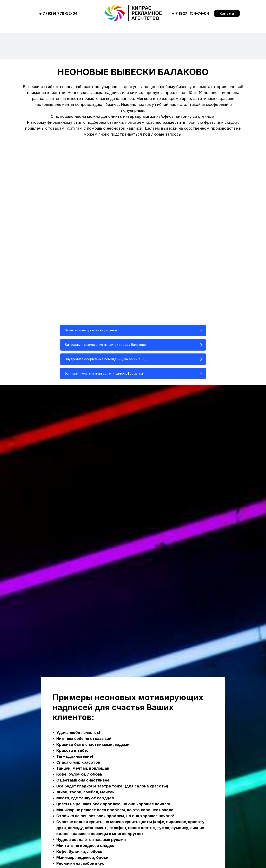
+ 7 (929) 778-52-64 (58, 13)
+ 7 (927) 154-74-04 (190, 13)
